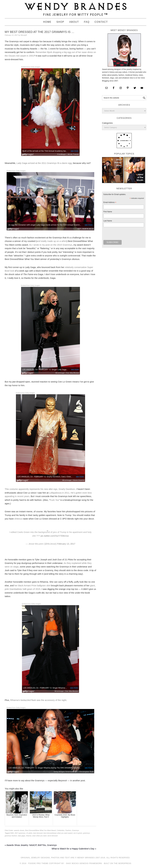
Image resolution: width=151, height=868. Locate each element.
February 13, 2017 (66, 544)
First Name (108, 212)
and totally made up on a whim (52, 241)
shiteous (18, 519)
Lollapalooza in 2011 (59, 493)
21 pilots (29, 833)
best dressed (38, 833)
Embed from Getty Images (31, 67)
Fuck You (54, 500)
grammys (86, 833)
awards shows (19, 830)
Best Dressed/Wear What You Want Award (41, 830)
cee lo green (78, 833)
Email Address (110, 203)
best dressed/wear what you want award (58, 833)
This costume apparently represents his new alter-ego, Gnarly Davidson (40, 489)
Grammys (75, 830)
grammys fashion (11, 836)
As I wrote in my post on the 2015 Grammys (51, 245)
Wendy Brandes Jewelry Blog (75, 8)
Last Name (108, 221)
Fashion (68, 830)
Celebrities (61, 830)
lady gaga (22, 836)
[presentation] (126, 234)
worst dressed (52, 836)
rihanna (29, 836)
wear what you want (39, 836)
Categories (107, 123)
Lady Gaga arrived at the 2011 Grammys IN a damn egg (44, 163)
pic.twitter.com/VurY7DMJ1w (55, 536)
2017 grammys (20, 833)
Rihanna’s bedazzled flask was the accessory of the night (38, 700)
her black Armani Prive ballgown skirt (33, 585)
